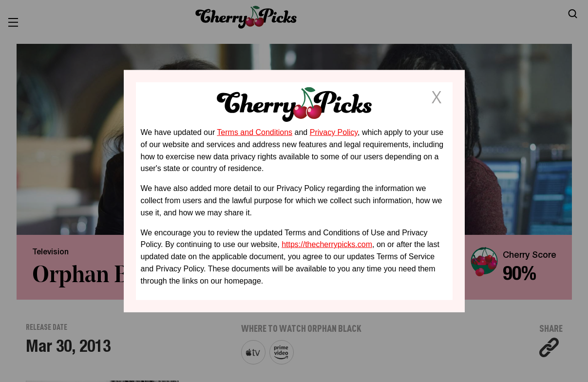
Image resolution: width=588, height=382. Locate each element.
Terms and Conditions (255, 132)
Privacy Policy (334, 132)
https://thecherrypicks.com (327, 244)
